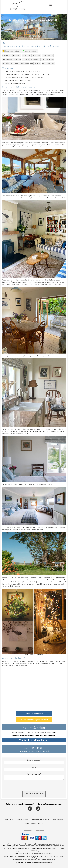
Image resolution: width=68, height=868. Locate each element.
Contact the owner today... (34, 714)
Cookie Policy (28, 831)
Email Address (34, 760)
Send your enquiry (34, 794)
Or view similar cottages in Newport (34, 720)
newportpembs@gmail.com (42, 863)
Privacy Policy (40, 831)
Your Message (34, 774)
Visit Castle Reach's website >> (34, 740)
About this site (58, 820)
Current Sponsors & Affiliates (34, 824)
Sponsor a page (22, 820)
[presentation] (17, 786)
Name (34, 767)
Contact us (9, 820)
